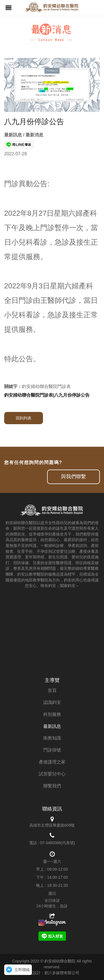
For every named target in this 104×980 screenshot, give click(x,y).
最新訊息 (52, 726)
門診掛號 (52, 750)
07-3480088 (50, 843)
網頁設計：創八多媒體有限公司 (52, 973)
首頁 (52, 690)
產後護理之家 (52, 762)
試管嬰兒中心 (52, 774)
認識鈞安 (52, 702)
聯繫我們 (52, 786)
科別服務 (52, 714)
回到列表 (24, 418)
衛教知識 (52, 738)
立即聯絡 (22, 970)
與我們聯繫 (73, 477)
